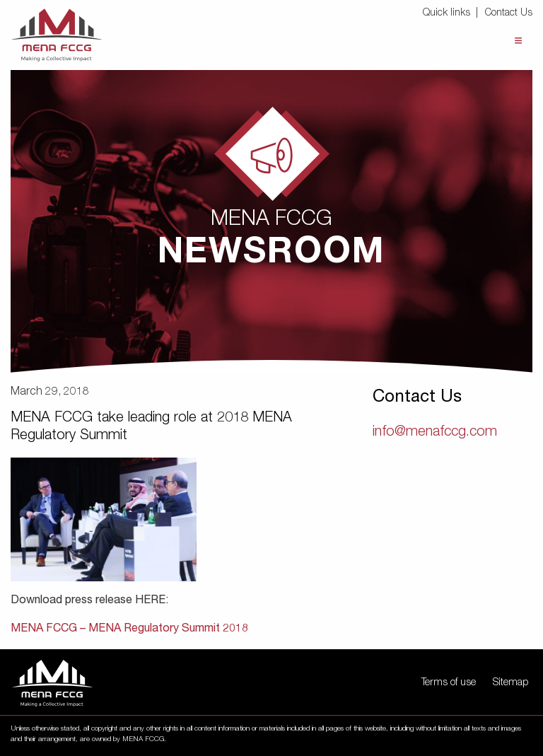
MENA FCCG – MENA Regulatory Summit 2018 (129, 629)
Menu (518, 41)
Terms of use (449, 683)
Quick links (446, 13)
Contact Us (509, 13)
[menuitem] (452, 14)
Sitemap (510, 683)
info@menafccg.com (435, 433)
